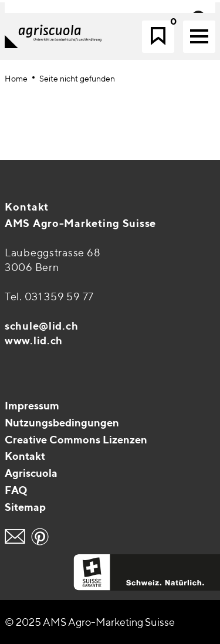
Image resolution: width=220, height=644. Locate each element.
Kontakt (27, 207)
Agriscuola (31, 473)
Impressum (32, 406)
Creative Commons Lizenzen (76, 440)
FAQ (16, 490)
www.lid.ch (34, 340)
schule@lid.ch (41, 326)
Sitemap (25, 507)
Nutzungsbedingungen (62, 423)
